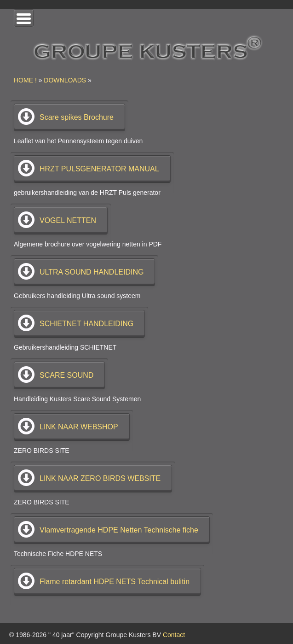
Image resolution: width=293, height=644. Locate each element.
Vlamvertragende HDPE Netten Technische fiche (119, 530)
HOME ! (25, 80)
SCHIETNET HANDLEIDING (86, 324)
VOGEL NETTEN (68, 220)
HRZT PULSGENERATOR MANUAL (99, 169)
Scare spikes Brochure (77, 117)
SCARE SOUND (66, 375)
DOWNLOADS (65, 80)
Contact (174, 635)
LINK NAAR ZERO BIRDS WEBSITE (100, 478)
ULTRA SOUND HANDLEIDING (92, 272)
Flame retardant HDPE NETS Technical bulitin (115, 582)
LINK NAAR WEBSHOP (79, 427)
